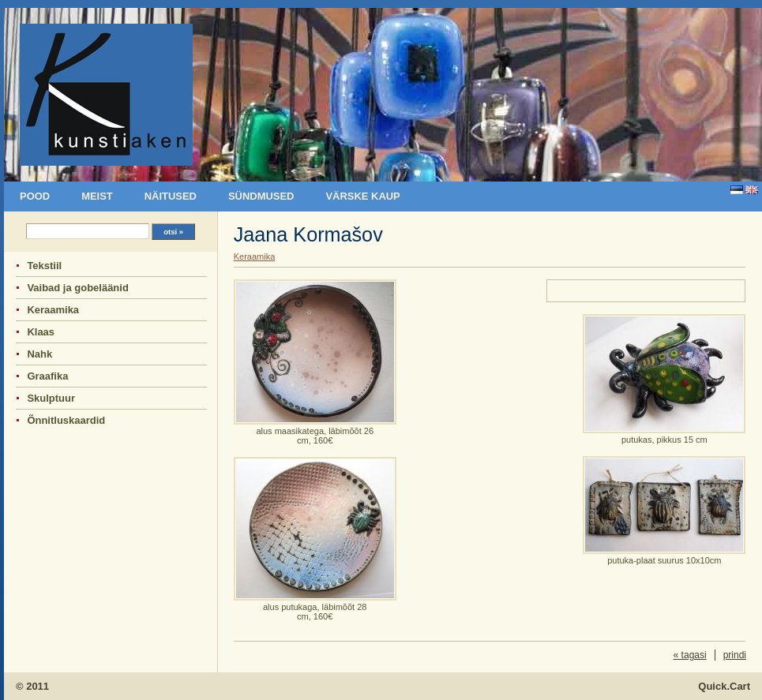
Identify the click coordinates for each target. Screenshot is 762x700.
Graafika (47, 376)
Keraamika (53, 310)
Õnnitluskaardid (66, 420)
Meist (97, 196)
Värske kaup (362, 196)
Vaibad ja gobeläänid (77, 288)
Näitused (171, 196)
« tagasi (690, 655)
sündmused (261, 196)
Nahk (39, 354)
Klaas (41, 332)
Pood (35, 196)
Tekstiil (44, 266)
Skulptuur (51, 398)
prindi (735, 655)
